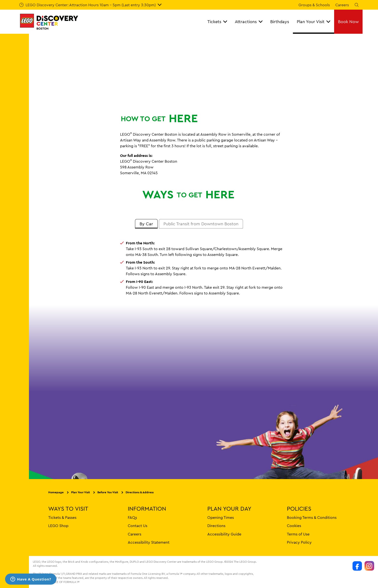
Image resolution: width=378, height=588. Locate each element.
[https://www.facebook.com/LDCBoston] (357, 566)
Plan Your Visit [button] (314, 22)
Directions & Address (140, 492)
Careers (342, 5)
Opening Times (221, 517)
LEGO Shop (58, 526)
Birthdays (280, 22)
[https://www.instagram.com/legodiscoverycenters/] (369, 566)
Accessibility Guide (224, 534)
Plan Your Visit (81, 492)
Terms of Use (298, 534)
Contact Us (138, 526)
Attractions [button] (249, 22)
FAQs (132, 517)
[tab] (146, 224)
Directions (216, 526)
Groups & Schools (314, 5)
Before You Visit (108, 492)
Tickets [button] (217, 22)
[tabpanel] (189, 268)
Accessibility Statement (149, 542)
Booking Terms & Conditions (312, 517)
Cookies (294, 526)
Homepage (56, 492)
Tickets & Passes (62, 517)
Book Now (348, 22)
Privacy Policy (299, 542)
